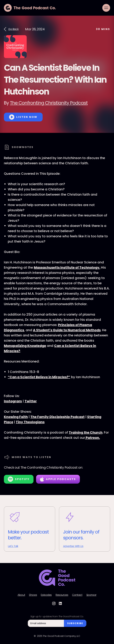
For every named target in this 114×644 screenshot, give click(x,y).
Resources (62, 595)
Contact (77, 595)
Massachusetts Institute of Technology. (67, 267)
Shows (33, 595)
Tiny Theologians (30, 422)
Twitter (31, 401)
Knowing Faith (16, 417)
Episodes (46, 595)
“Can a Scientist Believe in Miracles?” (39, 377)
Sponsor (91, 595)
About (21, 595)
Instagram (13, 401)
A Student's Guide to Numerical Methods (67, 330)
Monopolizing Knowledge (25, 346)
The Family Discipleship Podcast (57, 417)
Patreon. (92, 438)
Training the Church (86, 432)
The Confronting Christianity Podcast (49, 103)
